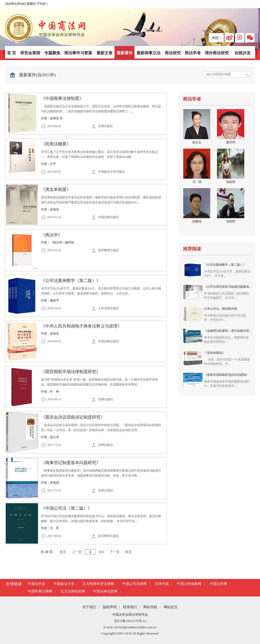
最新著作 (124, 53)
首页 (63, 552)
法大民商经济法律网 (98, 584)
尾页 (128, 552)
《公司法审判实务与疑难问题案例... (228, 292)
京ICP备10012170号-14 (130, 621)
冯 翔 (197, 182)
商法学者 (193, 53)
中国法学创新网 (189, 584)
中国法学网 (218, 584)
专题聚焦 (52, 53)
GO (101, 552)
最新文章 (104, 53)
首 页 (11, 53)
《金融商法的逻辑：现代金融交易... (228, 336)
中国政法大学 (64, 584)
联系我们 (130, 607)
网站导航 (150, 607)
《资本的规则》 (228, 358)
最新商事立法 (148, 53)
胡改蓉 (231, 182)
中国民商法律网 (40, 591)
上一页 (77, 552)
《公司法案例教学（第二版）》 (228, 270)
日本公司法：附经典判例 (228, 314)
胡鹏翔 (197, 221)
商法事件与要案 (78, 53)
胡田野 (231, 221)
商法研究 (173, 53)
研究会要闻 (30, 53)
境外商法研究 (217, 53)
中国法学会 (36, 584)
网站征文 (171, 607)
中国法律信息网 (105, 591)
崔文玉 (197, 142)
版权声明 (110, 607)
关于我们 (89, 607)
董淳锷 (231, 142)
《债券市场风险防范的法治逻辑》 (228, 380)
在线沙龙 (242, 53)
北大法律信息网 (73, 591)
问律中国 (162, 584)
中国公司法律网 (134, 584)
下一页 (115, 552)
